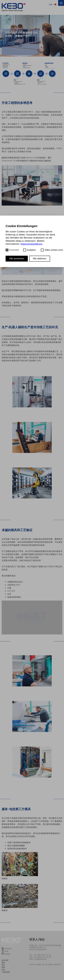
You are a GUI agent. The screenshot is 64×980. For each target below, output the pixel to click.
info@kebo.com (40, 959)
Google (7, 954)
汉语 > (52, 5)
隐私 (3, 963)
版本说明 (5, 960)
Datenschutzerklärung (31, 244)
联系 (3, 970)
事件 (3, 965)
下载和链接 (6, 972)
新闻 (3, 967)
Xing (6, 951)
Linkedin (8, 949)
